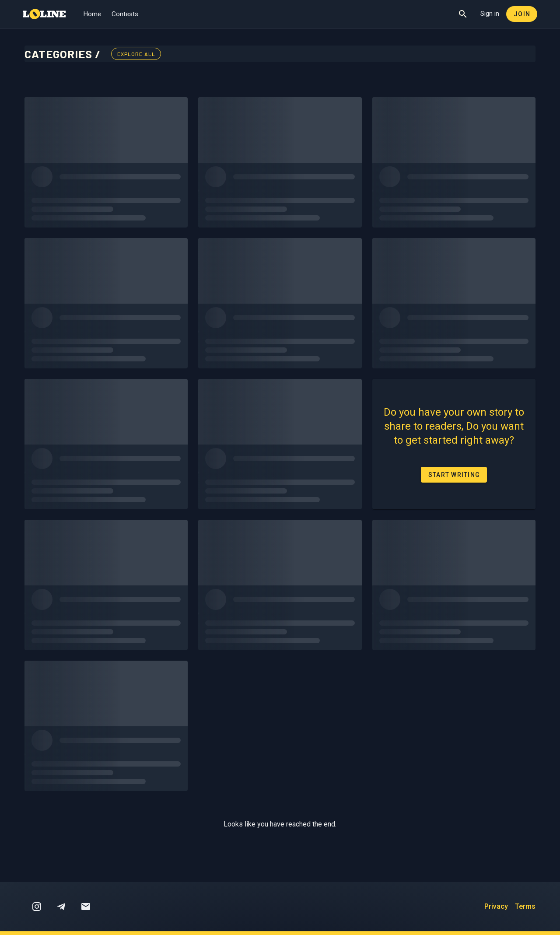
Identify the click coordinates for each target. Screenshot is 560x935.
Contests (125, 14)
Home (92, 14)
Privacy (496, 906)
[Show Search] (463, 14)
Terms (525, 906)
